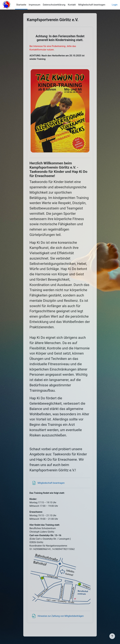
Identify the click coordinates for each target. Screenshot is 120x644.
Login (115, 5)
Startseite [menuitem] (21, 5)
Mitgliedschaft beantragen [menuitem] (92, 5)
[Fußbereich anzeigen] (112, 636)
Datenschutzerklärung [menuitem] (54, 5)
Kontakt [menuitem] (72, 5)
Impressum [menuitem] (35, 5)
